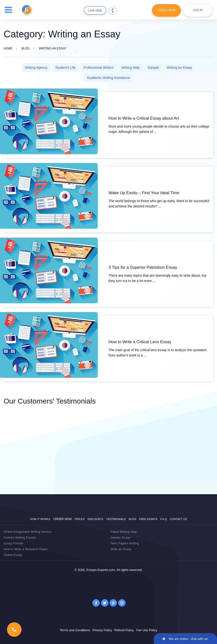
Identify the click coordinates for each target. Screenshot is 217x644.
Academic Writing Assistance (108, 78)
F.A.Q (164, 519)
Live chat (95, 10)
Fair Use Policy (147, 630)
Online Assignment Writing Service (28, 532)
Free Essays (148, 519)
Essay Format (13, 543)
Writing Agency (36, 68)
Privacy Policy (102, 630)
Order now (62, 519)
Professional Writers (98, 68)
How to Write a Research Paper (26, 549)
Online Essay (13, 555)
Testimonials (116, 519)
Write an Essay (121, 549)
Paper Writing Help (124, 532)
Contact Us (179, 519)
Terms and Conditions (75, 630)
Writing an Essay (180, 68)
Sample (153, 68)
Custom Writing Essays (20, 538)
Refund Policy (124, 630)
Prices (80, 519)
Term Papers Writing (125, 543)
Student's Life (65, 68)
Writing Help (130, 68)
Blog (132, 519)
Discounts (95, 519)
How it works (40, 519)
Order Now (166, 10)
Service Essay (120, 538)
